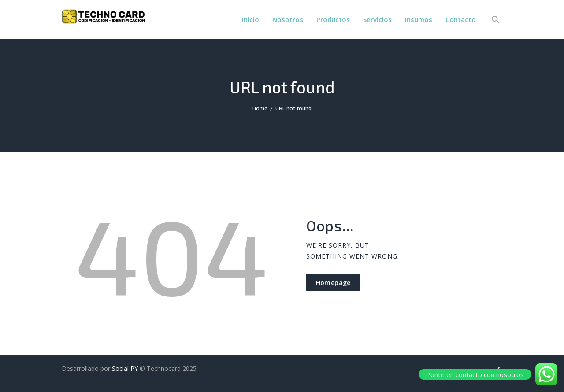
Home (260, 108)
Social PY (125, 368)
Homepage (333, 283)
